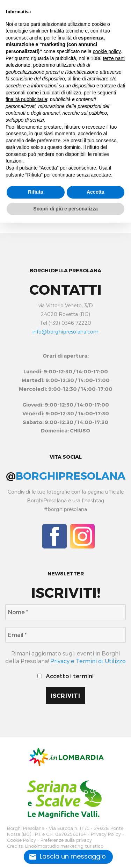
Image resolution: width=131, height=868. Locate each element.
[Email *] (65, 635)
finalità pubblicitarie (26, 99)
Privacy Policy (106, 834)
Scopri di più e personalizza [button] (65, 209)
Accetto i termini (65, 676)
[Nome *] (65, 612)
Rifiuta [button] (36, 192)
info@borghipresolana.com (65, 332)
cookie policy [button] (107, 51)
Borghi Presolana (26, 828)
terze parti (114, 58)
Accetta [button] (96, 192)
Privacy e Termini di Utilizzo (88, 661)
